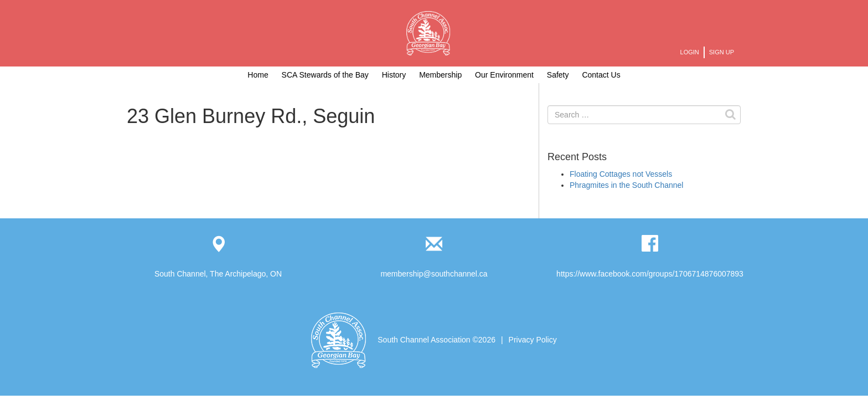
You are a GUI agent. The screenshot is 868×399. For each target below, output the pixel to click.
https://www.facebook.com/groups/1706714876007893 (650, 274)
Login (690, 52)
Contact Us (601, 75)
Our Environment (504, 75)
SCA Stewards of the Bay (325, 75)
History (394, 75)
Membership (440, 75)
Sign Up (722, 52)
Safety (558, 75)
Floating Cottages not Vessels (621, 174)
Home (258, 75)
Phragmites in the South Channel (626, 185)
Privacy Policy (533, 340)
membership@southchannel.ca (434, 274)
